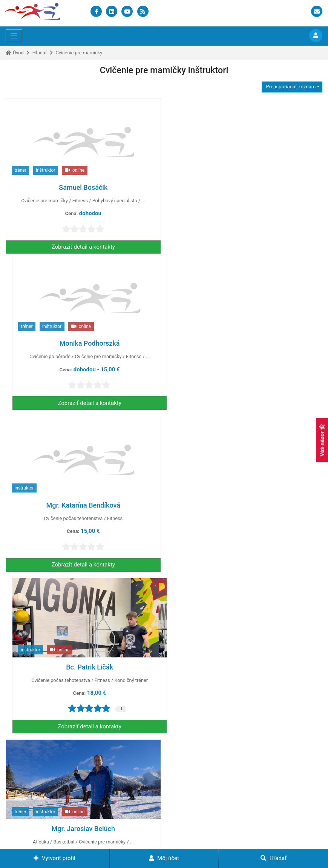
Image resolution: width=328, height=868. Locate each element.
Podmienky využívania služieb (162, 839)
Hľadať (40, 53)
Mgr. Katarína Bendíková (83, 349)
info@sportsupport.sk (37, 802)
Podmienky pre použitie (93, 839)
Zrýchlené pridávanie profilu (233, 806)
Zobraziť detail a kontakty (83, 247)
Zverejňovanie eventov (226, 780)
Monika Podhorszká (245, 187)
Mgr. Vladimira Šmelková (83, 673)
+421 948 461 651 (32, 812)
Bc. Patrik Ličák (245, 349)
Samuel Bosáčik (83, 187)
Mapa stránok (219, 839)
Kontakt (252, 839)
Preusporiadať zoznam (290, 87)
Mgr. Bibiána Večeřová (245, 511)
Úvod (18, 53)
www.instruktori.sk (181, 832)
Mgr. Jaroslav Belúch (83, 511)
